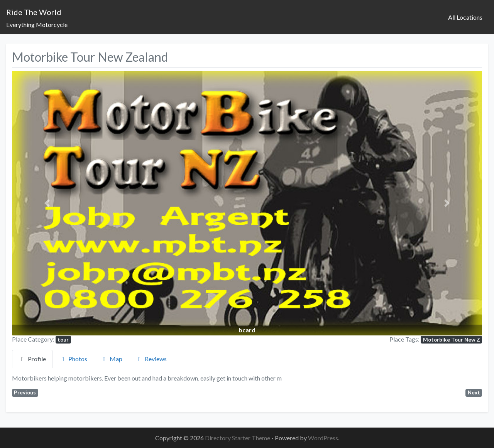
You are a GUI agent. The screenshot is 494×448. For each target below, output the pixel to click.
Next (474, 392)
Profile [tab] (32, 359)
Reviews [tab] (151, 359)
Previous (25, 392)
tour (63, 340)
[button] (47, 203)
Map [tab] (111, 359)
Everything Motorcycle (37, 24)
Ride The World (34, 12)
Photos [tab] (73, 359)
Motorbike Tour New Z (452, 340)
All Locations (465, 17)
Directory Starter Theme (238, 438)
